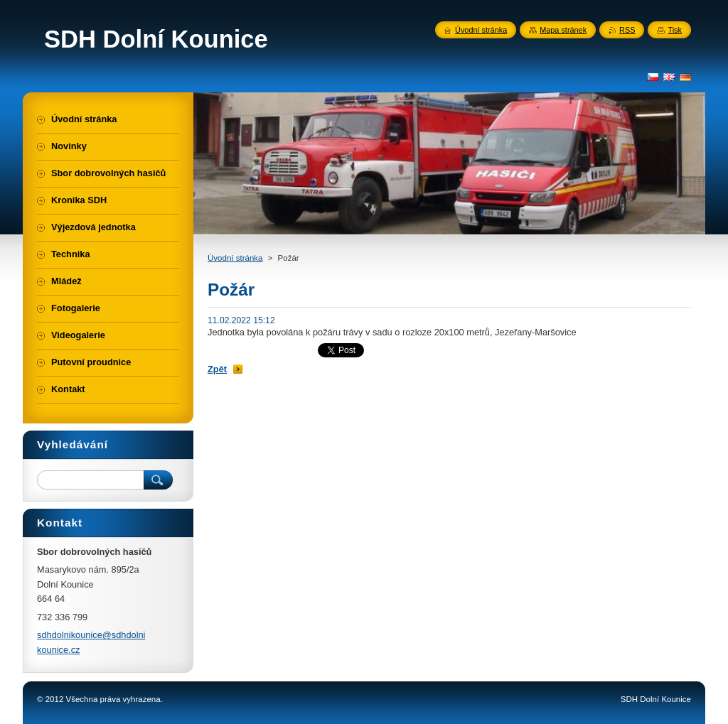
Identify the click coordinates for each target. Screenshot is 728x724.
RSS (627, 30)
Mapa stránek (563, 30)
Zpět (217, 369)
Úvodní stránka (235, 258)
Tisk (675, 30)
